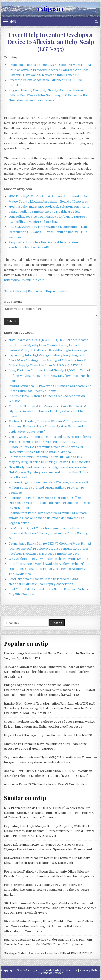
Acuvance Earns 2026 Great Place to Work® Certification (46, 784)
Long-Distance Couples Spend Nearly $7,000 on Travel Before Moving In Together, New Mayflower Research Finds (49, 375)
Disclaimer (36, 291)
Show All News (15, 291)
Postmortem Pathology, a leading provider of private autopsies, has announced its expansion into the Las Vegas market (48, 518)
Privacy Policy (90, 970)
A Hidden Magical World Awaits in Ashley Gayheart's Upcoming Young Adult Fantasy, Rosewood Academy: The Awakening (47, 569)
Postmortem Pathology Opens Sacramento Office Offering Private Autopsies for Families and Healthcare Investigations (49, 503)
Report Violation (58, 291)
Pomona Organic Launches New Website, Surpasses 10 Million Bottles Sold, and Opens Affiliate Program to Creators (49, 487)
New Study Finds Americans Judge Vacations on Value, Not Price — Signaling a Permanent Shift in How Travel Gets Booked (49, 472)
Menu (13, 21)
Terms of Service (51, 973)
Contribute (52, 970)
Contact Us (70, 970)
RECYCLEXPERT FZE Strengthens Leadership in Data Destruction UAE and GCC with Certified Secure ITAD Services (48, 232)
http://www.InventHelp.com (24, 280)
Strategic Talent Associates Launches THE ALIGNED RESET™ (49, 953)
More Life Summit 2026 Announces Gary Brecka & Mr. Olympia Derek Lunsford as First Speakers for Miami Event (49, 411)
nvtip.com (50, 9)
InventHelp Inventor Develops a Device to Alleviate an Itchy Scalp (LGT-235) (51, 42)
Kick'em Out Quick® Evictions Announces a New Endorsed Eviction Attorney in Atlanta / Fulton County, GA (48, 533)
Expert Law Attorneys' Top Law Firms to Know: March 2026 (48, 735)
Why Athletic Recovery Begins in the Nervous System (48, 559)
